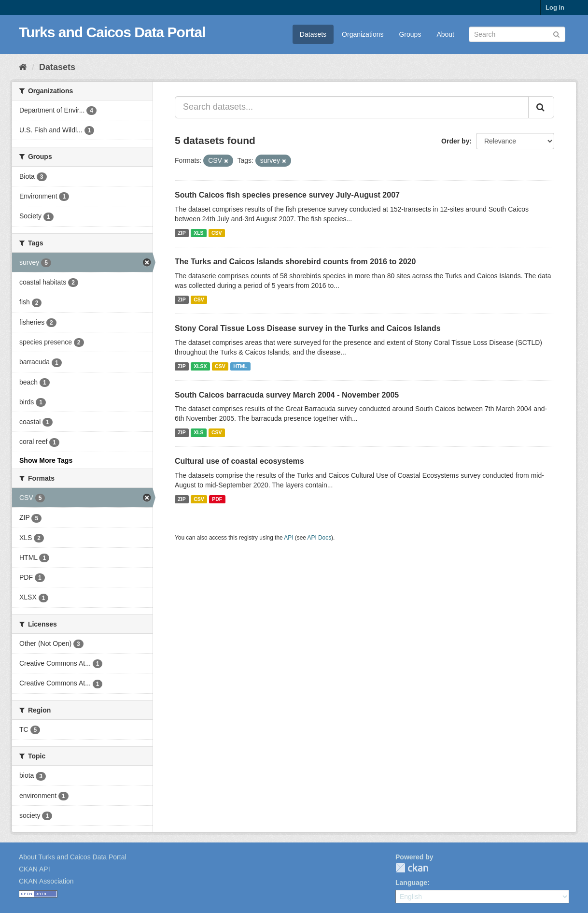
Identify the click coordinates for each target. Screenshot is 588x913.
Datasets (313, 34)
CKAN (412, 868)
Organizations (363, 34)
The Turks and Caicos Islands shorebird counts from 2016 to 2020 (295, 262)
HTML (240, 366)
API (288, 538)
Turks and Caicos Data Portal (112, 32)
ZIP (182, 233)
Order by (455, 141)
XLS (198, 233)
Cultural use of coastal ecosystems (239, 461)
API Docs (320, 538)
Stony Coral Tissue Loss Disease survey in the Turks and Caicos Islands (308, 328)
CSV (217, 233)
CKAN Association (46, 881)
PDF (217, 499)
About (445, 34)
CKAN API (35, 869)
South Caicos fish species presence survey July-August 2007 (287, 195)
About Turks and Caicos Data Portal (73, 857)
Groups (410, 34)
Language (411, 883)
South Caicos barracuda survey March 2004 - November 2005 (287, 395)
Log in (555, 7)
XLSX (200, 366)
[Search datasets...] (352, 107)
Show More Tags (46, 460)
